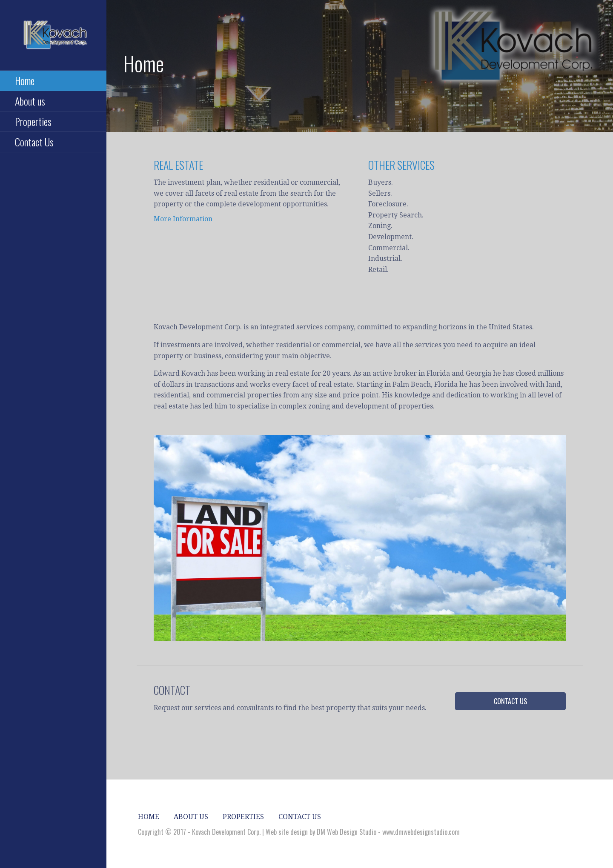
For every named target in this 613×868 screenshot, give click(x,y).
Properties (33, 121)
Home (25, 80)
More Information (183, 219)
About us (30, 101)
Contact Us (34, 142)
